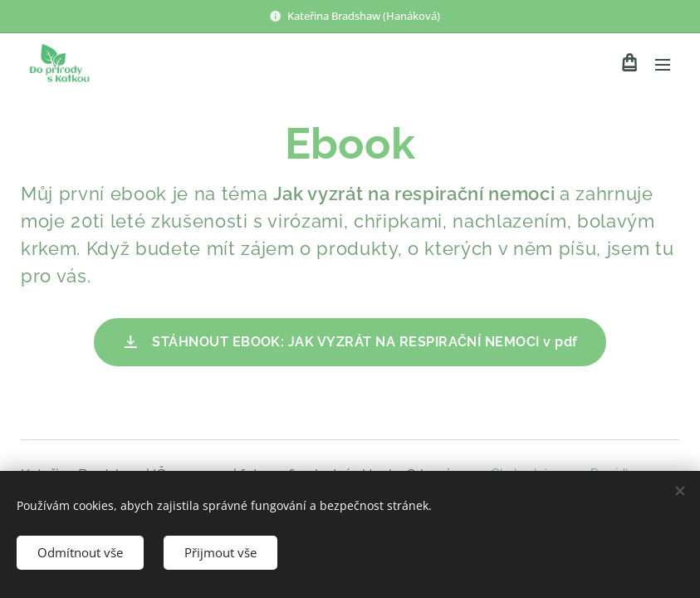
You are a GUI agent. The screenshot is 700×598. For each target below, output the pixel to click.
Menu (663, 65)
